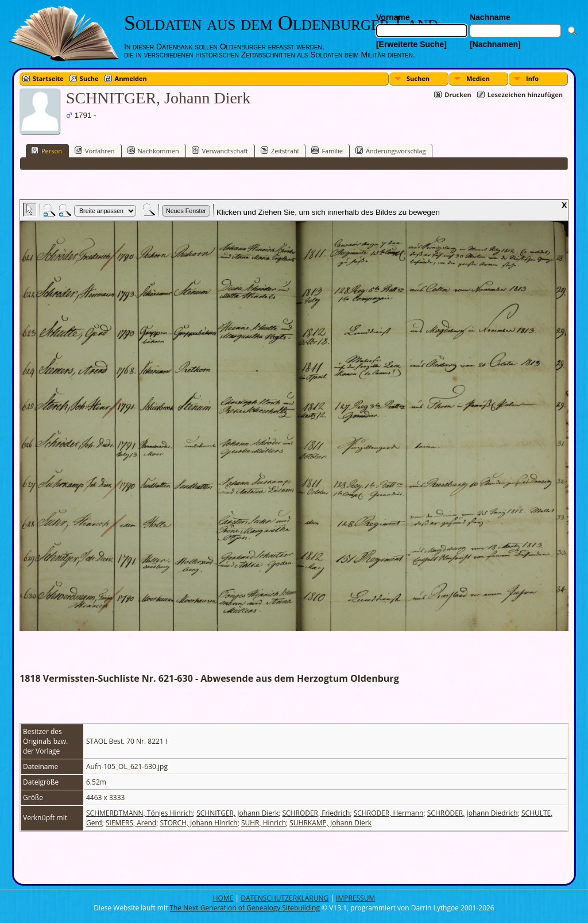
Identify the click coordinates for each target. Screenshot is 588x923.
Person (47, 150)
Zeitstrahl (280, 150)
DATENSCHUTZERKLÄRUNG (285, 898)
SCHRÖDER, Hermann (389, 813)
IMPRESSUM (355, 898)
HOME (223, 898)
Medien (478, 78)
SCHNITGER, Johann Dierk (237, 813)
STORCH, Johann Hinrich (198, 823)
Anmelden (131, 78)
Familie (327, 150)
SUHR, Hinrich (264, 823)
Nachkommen (153, 150)
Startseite (48, 78)
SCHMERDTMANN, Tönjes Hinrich (140, 813)
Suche (89, 78)
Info (532, 78)
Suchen (418, 78)
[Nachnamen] (495, 44)
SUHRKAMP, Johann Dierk (330, 823)
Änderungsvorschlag (391, 150)
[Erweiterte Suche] (411, 44)
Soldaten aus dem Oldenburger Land (281, 23)
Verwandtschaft (220, 150)
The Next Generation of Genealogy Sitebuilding (245, 908)
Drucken (458, 94)
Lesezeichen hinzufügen (525, 94)
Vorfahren (95, 150)
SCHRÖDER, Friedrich (316, 813)
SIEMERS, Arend (131, 823)
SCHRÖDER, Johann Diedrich (473, 813)
